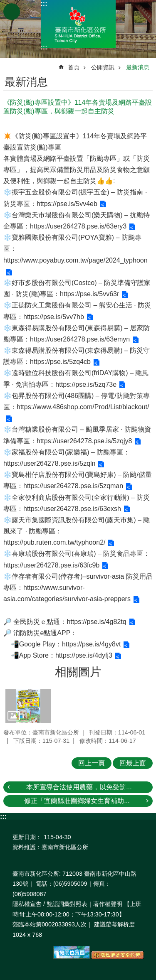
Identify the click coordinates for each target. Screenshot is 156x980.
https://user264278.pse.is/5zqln (49, 463)
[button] (28, 706)
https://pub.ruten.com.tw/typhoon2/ (54, 542)
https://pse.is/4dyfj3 (84, 655)
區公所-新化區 (78, 24)
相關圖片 (78, 672)
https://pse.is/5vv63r (89, 294)
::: (44, 4)
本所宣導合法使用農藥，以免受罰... (79, 787)
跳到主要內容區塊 (4, 4)
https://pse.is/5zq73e (86, 384)
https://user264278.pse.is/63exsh (72, 509)
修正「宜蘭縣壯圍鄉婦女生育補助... (77, 801)
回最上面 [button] (133, 763)
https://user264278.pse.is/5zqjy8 (84, 441)
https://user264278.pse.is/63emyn (80, 339)
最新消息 (138, 67)
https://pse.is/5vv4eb (67, 204)
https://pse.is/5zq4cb (60, 362)
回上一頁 (92, 763)
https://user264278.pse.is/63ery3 (78, 226)
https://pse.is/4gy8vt (91, 644)
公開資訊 (103, 67)
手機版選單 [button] (12, 12)
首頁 (74, 67)
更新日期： (27, 837)
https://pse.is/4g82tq (96, 622)
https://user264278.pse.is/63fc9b (51, 565)
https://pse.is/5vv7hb (54, 317)
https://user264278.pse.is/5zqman (73, 486)
